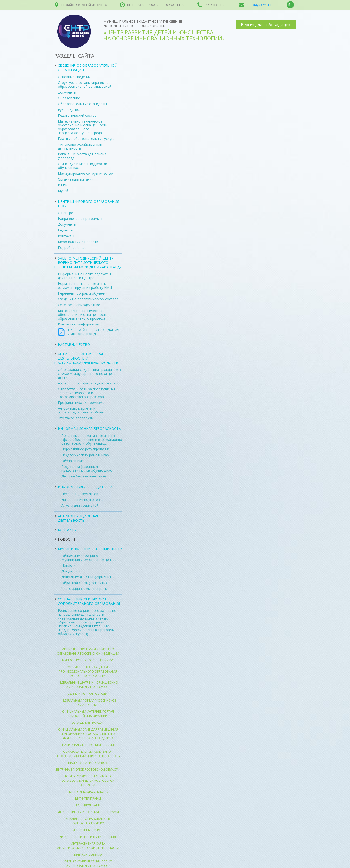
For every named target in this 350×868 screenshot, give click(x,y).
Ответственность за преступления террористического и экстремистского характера (87, 393)
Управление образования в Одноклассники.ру (88, 821)
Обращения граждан (88, 723)
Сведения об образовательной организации (88, 68)
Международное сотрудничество (85, 173)
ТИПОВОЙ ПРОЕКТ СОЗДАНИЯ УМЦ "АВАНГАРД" (93, 332)
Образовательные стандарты (82, 104)
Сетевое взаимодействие (79, 305)
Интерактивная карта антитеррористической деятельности (88, 846)
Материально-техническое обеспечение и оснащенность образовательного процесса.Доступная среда (83, 127)
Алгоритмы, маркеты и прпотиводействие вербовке (82, 410)
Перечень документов (80, 494)
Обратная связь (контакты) (84, 583)
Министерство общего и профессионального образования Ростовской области (88, 671)
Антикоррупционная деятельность (78, 518)
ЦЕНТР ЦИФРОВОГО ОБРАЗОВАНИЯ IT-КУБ (88, 204)
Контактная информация (78, 324)
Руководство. (69, 110)
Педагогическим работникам (85, 455)
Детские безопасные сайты (84, 476)
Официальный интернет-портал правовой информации (88, 714)
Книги (63, 185)
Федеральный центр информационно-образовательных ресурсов (88, 685)
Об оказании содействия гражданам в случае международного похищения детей (89, 373)
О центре (65, 213)
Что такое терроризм (76, 418)
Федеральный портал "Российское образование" (88, 703)
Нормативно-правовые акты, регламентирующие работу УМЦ (85, 286)
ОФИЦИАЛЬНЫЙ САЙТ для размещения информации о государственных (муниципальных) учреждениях (88, 734)
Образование (69, 98)
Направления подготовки (82, 500)
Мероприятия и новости (78, 242)
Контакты (66, 236)
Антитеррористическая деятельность (89, 383)
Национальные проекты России (88, 745)
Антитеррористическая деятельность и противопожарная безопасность (86, 358)
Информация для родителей (85, 487)
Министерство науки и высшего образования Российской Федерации (88, 651)
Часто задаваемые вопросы (85, 589)
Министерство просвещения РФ (88, 660)
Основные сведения (74, 77)
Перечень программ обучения (83, 293)
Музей (63, 191)
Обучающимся (73, 461)
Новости (66, 539)
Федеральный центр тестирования (88, 837)
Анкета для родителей (80, 505)
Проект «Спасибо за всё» (88, 763)
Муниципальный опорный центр (90, 549)
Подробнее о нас (72, 248)
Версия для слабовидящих (266, 25)
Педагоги (65, 230)
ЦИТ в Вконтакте (88, 805)
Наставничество (74, 344)
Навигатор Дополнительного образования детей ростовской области (88, 781)
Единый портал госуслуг (88, 694)
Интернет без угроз (88, 830)
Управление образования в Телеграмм (88, 812)
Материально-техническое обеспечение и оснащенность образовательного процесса (83, 315)
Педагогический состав (77, 115)
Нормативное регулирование (86, 449)
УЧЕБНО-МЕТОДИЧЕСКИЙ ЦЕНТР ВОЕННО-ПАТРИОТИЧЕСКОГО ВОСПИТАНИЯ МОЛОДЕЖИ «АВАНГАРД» (88, 263)
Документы (67, 92)
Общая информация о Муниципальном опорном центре (89, 558)
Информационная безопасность (89, 429)
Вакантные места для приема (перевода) (82, 156)
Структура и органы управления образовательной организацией (85, 84)
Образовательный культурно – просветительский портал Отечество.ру (88, 754)
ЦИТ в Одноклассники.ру (88, 792)
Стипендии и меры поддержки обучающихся (82, 166)
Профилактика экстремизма (81, 402)
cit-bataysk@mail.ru (260, 5)
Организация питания (76, 179)
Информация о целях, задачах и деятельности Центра (84, 276)
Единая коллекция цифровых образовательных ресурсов (88, 864)
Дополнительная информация (86, 577)
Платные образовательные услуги (86, 139)
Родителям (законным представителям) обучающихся (88, 468)
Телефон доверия (88, 855)
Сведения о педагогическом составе (88, 299)
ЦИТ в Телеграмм (88, 799)
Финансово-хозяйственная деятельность (80, 146)
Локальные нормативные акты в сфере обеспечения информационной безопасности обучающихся (93, 439)
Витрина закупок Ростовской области (88, 770)
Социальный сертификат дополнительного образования (89, 601)
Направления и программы (80, 219)
